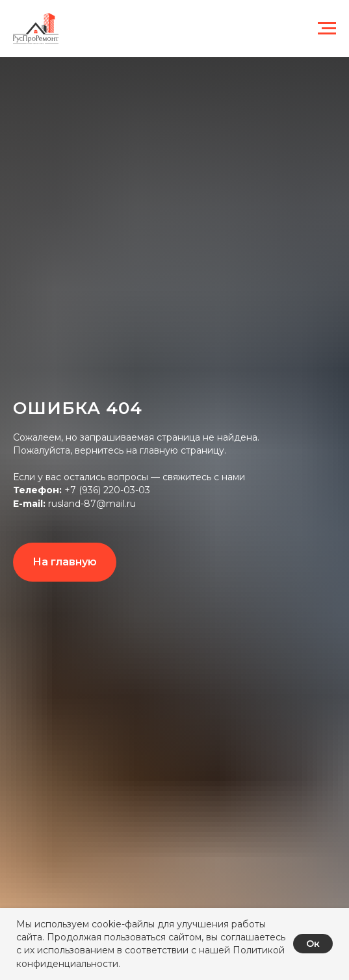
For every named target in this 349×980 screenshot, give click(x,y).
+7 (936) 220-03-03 (107, 490)
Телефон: (37, 490)
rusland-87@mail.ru (91, 504)
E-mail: (29, 504)
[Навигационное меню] (327, 29)
